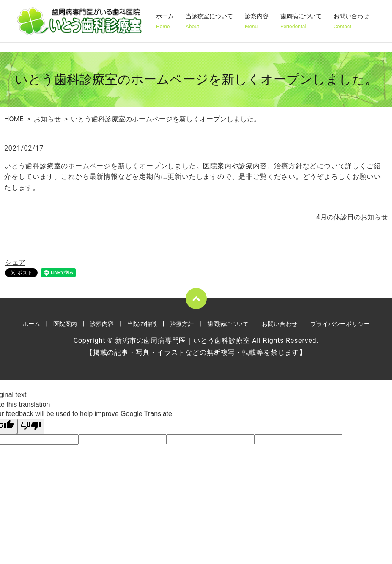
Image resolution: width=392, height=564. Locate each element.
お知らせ (47, 119)
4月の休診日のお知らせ (352, 217)
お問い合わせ (351, 22)
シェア (15, 262)
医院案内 (65, 324)
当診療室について (209, 22)
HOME (14, 119)
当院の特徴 (142, 324)
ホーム (165, 22)
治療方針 (182, 324)
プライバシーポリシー (340, 324)
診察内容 (257, 22)
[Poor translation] (31, 426)
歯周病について (301, 22)
